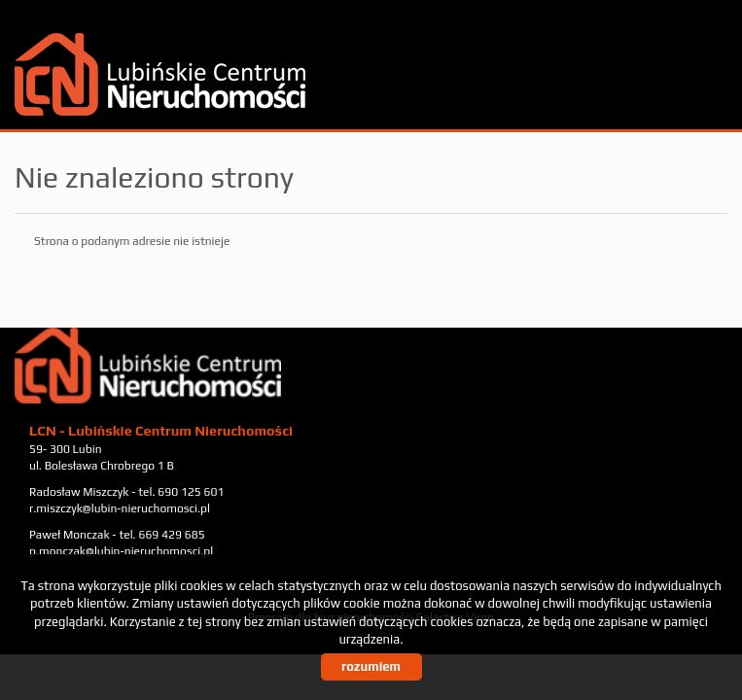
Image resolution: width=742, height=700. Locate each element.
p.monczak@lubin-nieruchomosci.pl (121, 551)
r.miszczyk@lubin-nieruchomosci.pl (120, 508)
